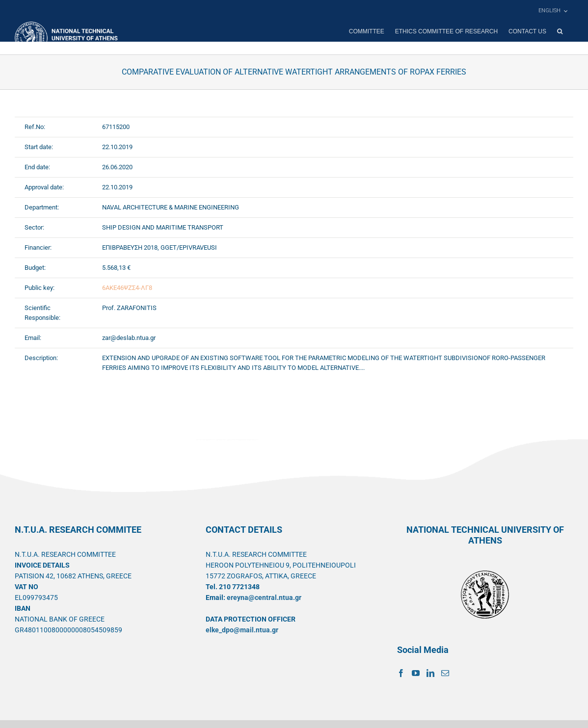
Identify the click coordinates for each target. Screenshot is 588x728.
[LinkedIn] (430, 673)
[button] (560, 31)
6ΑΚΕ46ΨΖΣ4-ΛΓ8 (127, 288)
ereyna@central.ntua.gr (264, 598)
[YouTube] (416, 673)
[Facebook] (401, 673)
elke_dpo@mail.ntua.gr (242, 630)
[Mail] (445, 673)
